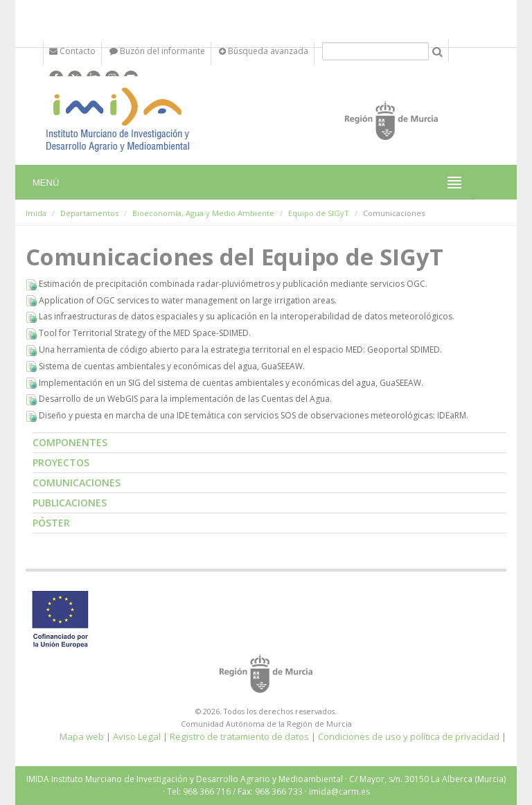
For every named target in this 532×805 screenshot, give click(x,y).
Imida (36, 213)
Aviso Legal (137, 736)
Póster (51, 523)
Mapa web (82, 736)
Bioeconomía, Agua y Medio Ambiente (203, 213)
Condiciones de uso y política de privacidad (409, 736)
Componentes (70, 442)
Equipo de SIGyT (319, 213)
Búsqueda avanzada (264, 51)
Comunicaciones (77, 483)
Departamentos (89, 213)
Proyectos (61, 462)
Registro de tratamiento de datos (239, 736)
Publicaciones (70, 503)
